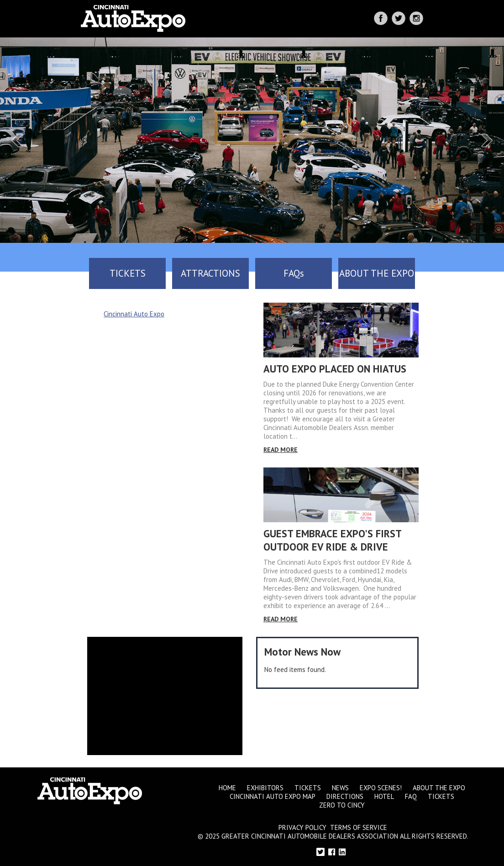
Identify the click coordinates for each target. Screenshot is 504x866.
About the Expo (439, 788)
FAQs (294, 273)
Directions (345, 796)
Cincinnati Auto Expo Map (273, 796)
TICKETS (128, 273)
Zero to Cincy (342, 805)
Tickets (308, 788)
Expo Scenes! (381, 788)
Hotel (384, 796)
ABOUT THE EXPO (377, 273)
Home (227, 788)
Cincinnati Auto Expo (134, 314)
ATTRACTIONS (210, 273)
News (340, 788)
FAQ (411, 796)
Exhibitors (265, 788)
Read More (281, 450)
